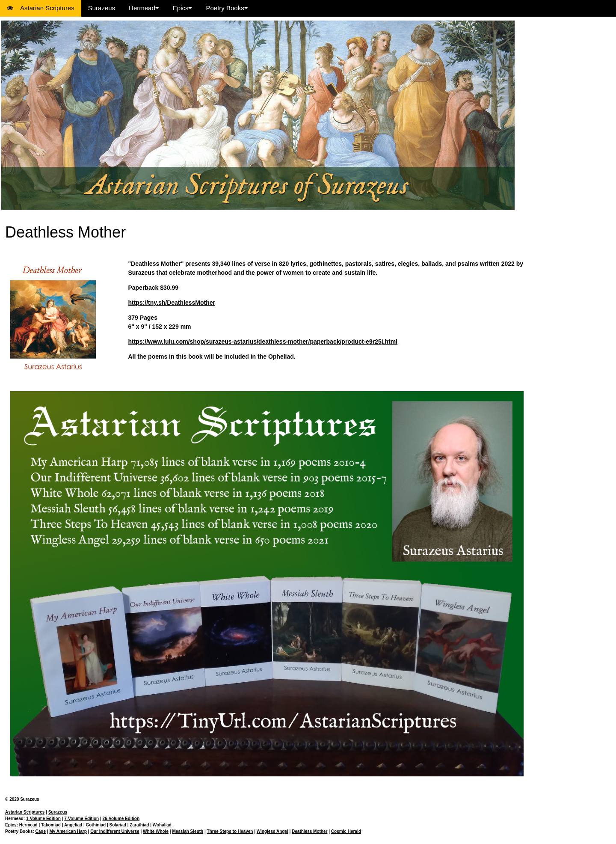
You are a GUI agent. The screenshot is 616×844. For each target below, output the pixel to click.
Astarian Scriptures (41, 8)
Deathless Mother (309, 831)
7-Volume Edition (81, 819)
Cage (41, 831)
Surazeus (102, 8)
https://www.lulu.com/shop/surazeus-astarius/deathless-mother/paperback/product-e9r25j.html (263, 342)
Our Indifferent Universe (115, 831)
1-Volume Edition (43, 819)
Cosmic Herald (346, 831)
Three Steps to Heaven (230, 831)
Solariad (118, 825)
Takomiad (51, 825)
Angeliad (73, 825)
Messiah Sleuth (188, 831)
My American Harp (68, 831)
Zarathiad (139, 825)
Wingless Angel (272, 831)
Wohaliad (162, 825)
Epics (183, 8)
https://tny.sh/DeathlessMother (172, 303)
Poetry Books (227, 8)
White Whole (156, 831)
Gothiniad (96, 825)
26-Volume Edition (121, 819)
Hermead (144, 8)
